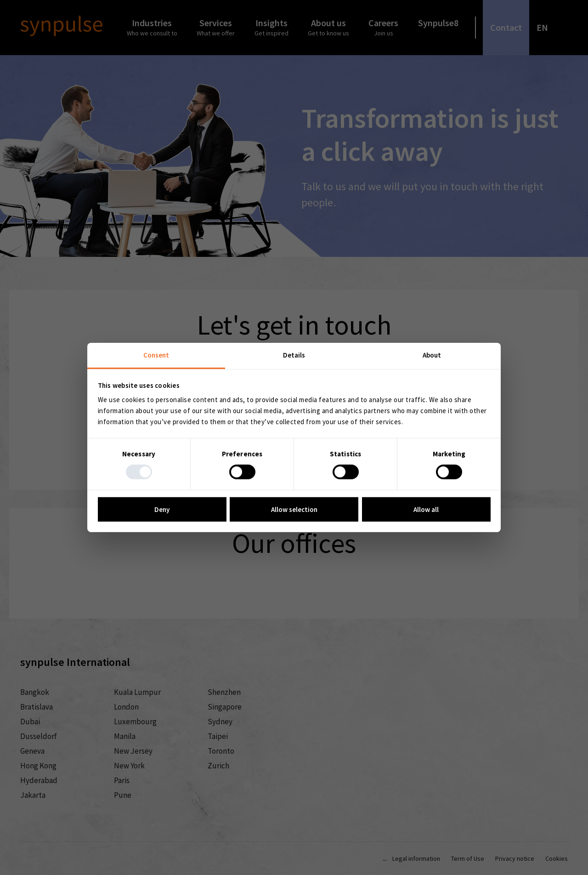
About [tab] (432, 355)
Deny (162, 509)
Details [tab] (294, 355)
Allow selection (294, 509)
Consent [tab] (156, 355)
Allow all (426, 509)
